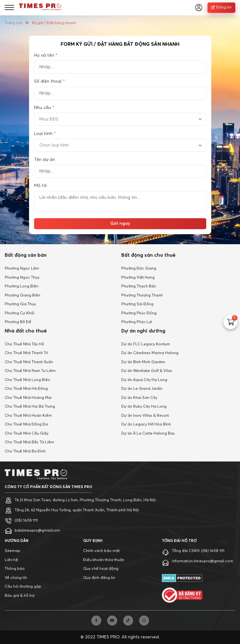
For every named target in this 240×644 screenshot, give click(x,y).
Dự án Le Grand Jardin (142, 389)
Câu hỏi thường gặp (23, 587)
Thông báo (15, 569)
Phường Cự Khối (20, 313)
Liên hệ (11, 560)
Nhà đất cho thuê (26, 331)
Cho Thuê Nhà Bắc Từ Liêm (29, 442)
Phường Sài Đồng (137, 304)
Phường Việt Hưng (138, 278)
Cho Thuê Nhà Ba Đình (25, 451)
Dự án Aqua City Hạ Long (144, 380)
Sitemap (12, 551)
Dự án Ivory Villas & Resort (145, 416)
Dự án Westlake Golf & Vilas (147, 371)
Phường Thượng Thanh (142, 296)
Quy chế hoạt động (101, 569)
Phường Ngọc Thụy (22, 278)
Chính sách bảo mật (101, 551)
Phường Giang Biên (22, 296)
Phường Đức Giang (139, 269)
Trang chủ (14, 23)
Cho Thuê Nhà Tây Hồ (24, 344)
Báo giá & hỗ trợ (20, 596)
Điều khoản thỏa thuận (104, 560)
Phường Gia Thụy (20, 304)
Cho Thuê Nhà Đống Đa (26, 425)
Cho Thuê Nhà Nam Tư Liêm (30, 371)
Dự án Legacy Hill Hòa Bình (146, 425)
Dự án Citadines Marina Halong (150, 353)
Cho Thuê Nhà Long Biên (27, 380)
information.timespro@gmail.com (202, 561)
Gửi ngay (120, 224)
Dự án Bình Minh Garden (143, 362)
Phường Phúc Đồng (139, 313)
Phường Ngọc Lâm (22, 269)
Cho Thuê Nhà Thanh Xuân (29, 362)
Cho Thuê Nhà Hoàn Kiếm (28, 416)
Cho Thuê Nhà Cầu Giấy (27, 434)
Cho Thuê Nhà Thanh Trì (26, 353)
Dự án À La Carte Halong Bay (148, 434)
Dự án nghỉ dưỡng (143, 331)
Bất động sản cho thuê (148, 255)
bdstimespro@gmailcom (37, 531)
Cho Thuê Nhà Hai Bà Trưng (30, 407)
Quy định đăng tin (99, 578)
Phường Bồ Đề (18, 322)
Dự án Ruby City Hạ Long (144, 407)
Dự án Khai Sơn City (139, 398)
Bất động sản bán (26, 255)
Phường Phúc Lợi (137, 322)
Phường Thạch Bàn (139, 286)
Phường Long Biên (22, 286)
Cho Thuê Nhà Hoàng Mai (28, 398)
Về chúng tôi (16, 578)
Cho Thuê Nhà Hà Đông (26, 389)
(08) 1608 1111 (26, 521)
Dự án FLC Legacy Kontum (146, 344)
